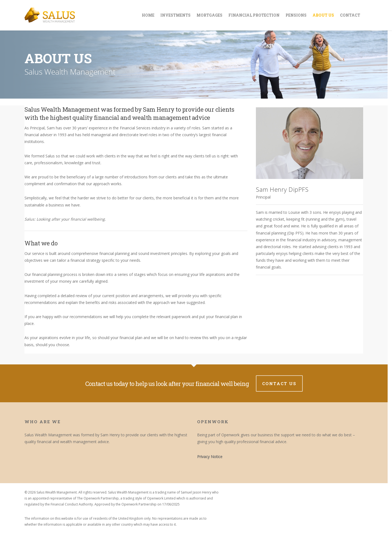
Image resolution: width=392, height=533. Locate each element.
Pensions (296, 15)
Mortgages (209, 15)
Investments (175, 15)
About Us (323, 15)
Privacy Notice (210, 457)
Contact (350, 15)
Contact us (279, 383)
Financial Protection (254, 15)
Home (148, 15)
